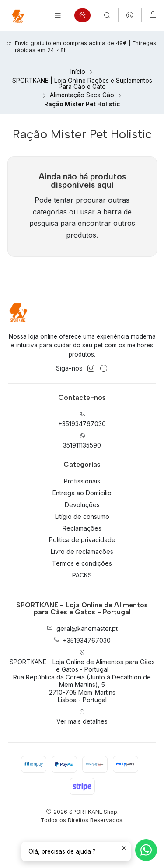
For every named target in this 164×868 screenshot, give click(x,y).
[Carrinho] (153, 15)
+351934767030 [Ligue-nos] (82, 419)
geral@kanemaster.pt (82, 628)
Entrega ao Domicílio (82, 493)
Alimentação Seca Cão (82, 95)
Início (78, 72)
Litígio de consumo (82, 516)
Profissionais (82, 481)
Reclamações (82, 528)
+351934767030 (82, 640)
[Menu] (58, 15)
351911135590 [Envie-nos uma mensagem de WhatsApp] (82, 441)
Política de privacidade (82, 540)
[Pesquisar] (107, 15)
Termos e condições (82, 563)
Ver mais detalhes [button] (82, 717)
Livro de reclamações (82, 551)
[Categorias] (82, 15)
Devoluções (82, 505)
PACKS (82, 575)
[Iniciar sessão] (130, 15)
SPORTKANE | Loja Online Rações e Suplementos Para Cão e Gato (82, 84)
